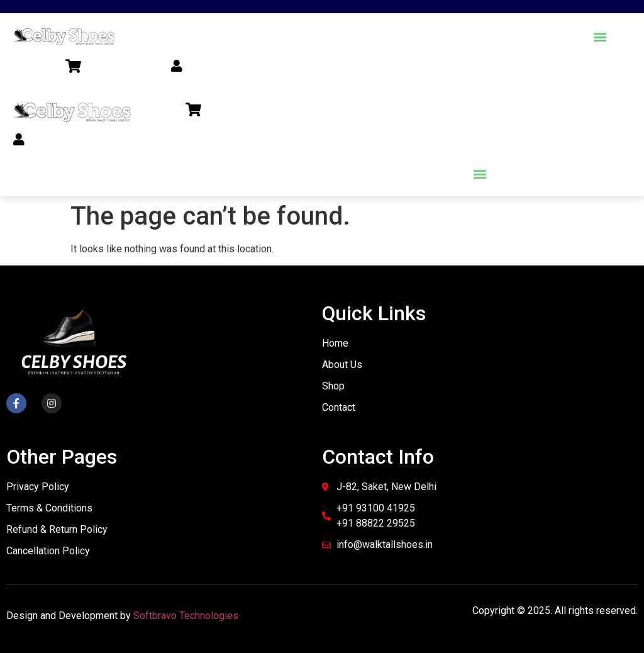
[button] (600, 36)
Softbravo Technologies (186, 616)
